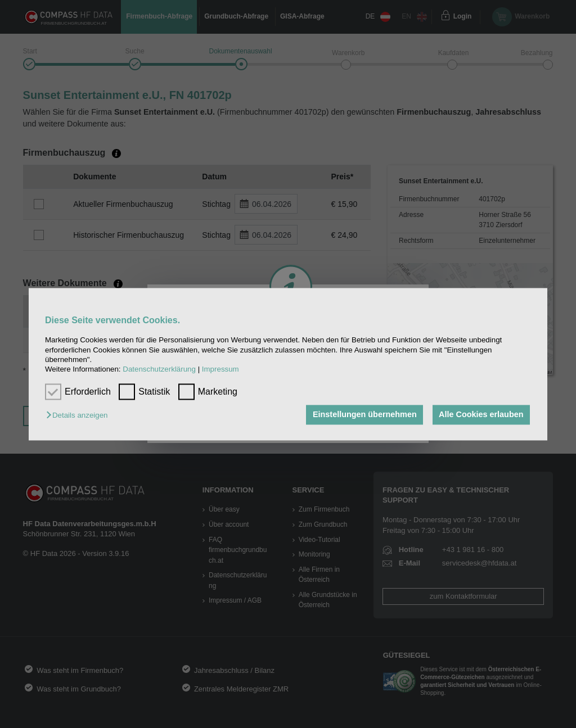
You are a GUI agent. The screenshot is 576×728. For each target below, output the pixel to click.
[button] (80, 416)
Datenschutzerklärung (159, 370)
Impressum (220, 370)
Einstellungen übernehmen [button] (365, 415)
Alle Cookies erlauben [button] (481, 415)
